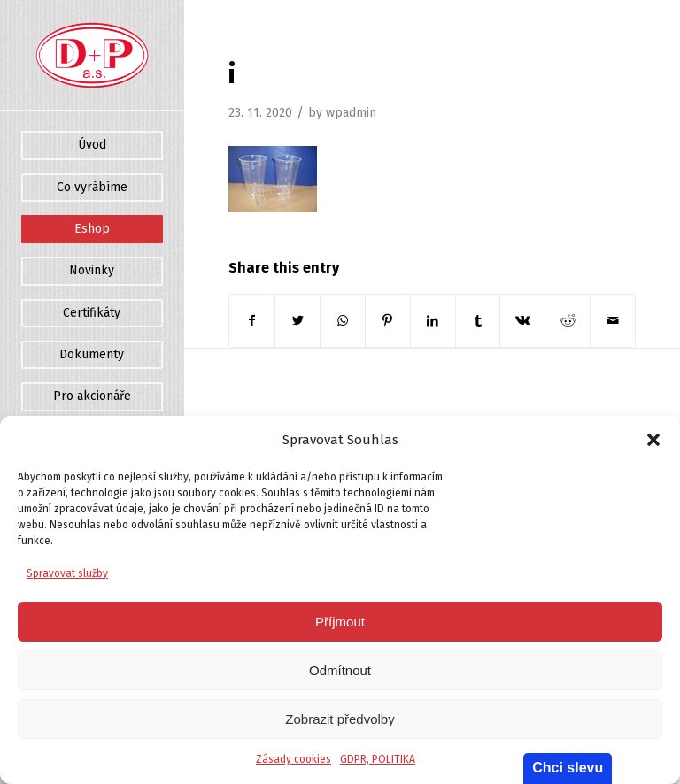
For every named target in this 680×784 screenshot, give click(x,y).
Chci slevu (568, 768)
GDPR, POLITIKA (378, 759)
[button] (653, 440)
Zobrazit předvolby (340, 719)
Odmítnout (340, 670)
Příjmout (340, 622)
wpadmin (351, 113)
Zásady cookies (294, 759)
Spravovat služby (67, 573)
